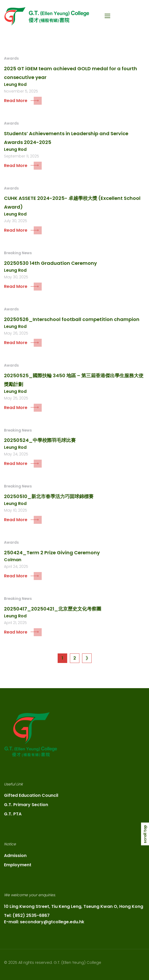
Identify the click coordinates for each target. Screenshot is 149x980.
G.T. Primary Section (26, 805)
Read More (23, 101)
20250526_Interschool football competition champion (72, 319)
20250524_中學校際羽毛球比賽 (40, 440)
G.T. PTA (13, 814)
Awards (11, 58)
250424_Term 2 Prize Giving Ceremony (52, 553)
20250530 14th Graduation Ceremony (50, 263)
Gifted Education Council (31, 795)
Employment (18, 865)
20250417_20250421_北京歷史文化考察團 (53, 609)
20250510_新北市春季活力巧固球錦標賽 (49, 496)
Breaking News (18, 253)
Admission (15, 856)
